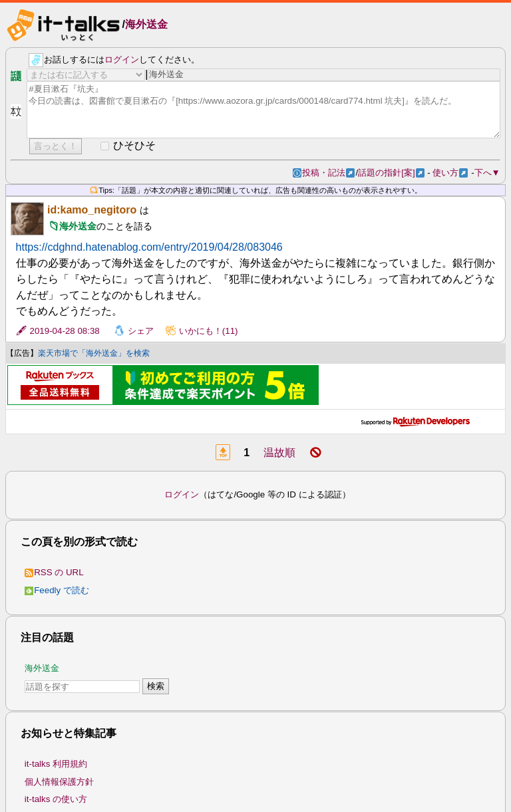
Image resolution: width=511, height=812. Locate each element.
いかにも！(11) (209, 331)
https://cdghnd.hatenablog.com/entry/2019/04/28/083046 (149, 247)
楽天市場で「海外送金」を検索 (94, 353)
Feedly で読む (57, 590)
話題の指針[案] (391, 173)
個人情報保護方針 (59, 782)
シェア (141, 331)
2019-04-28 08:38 (65, 331)
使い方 (450, 173)
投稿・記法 (328, 173)
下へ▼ (487, 173)
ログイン (122, 60)
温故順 (279, 453)
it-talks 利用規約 (56, 764)
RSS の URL (54, 572)
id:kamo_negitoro (92, 210)
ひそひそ (134, 145)
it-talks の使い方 (56, 799)
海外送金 (146, 24)
